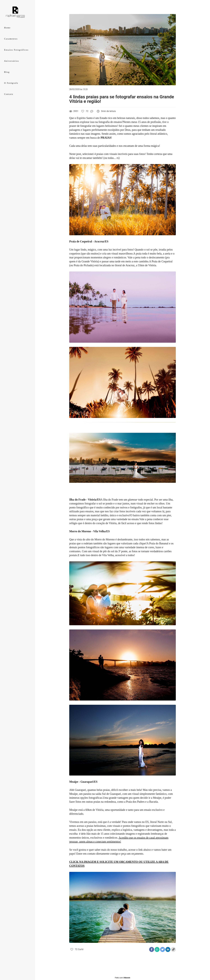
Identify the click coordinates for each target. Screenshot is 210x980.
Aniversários (12, 61)
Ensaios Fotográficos (16, 50)
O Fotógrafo (11, 83)
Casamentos (11, 39)
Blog (7, 72)
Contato (9, 94)
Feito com (122, 978)
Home (7, 28)
